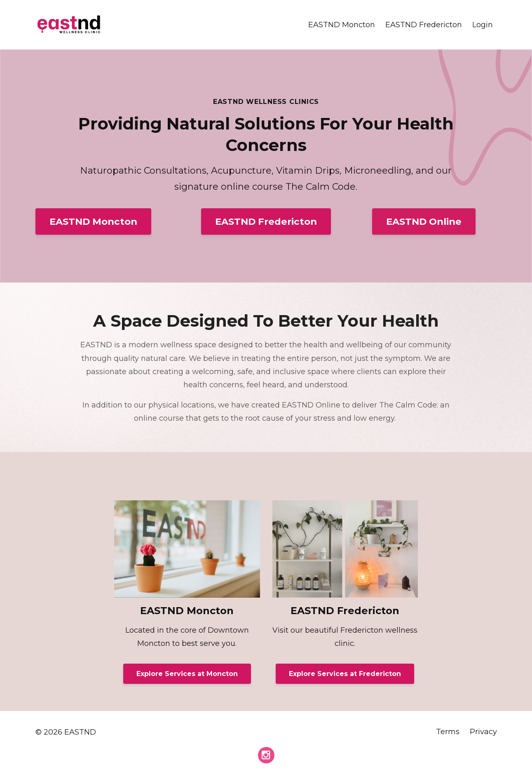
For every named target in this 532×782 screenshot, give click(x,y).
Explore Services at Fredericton (345, 674)
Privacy (483, 732)
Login (483, 25)
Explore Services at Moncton (187, 674)
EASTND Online (424, 221)
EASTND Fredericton (424, 25)
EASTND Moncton (342, 25)
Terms (448, 732)
